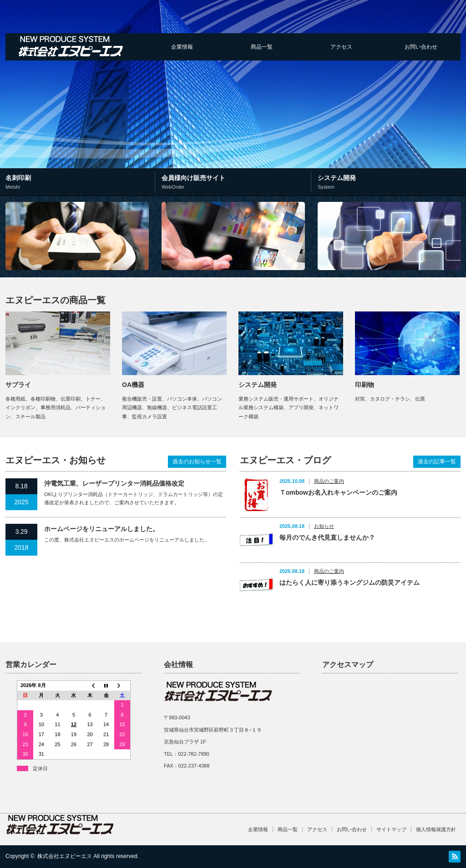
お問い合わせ (421, 47)
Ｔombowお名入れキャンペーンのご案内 (338, 492)
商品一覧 (262, 47)
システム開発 (389, 183)
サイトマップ (391, 829)
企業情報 (182, 47)
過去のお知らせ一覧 (197, 462)
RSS (455, 857)
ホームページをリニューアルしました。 (101, 529)
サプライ (18, 385)
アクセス (341, 47)
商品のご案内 (329, 481)
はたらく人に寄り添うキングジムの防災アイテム (349, 582)
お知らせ (324, 526)
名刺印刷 (81, 183)
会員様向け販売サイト (235, 183)
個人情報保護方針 (436, 829)
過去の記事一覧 (437, 462)
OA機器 (133, 385)
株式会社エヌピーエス (65, 856)
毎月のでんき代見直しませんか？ (327, 537)
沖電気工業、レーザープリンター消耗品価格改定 (114, 483)
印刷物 (365, 385)
